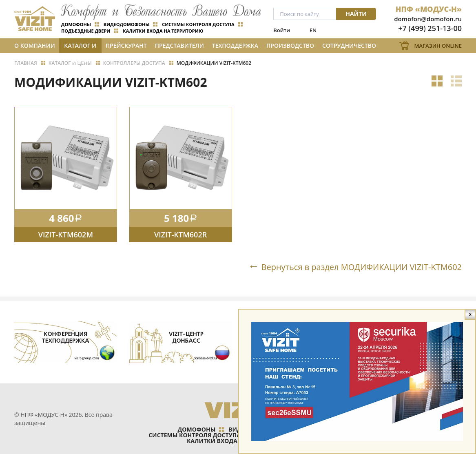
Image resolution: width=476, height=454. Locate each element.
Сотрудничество (349, 45)
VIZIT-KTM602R (180, 235)
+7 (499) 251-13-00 (430, 28)
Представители (179, 45)
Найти (356, 14)
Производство (290, 45)
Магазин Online (438, 46)
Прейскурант (126, 45)
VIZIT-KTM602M (66, 235)
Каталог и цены (80, 47)
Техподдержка (235, 45)
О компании (35, 45)
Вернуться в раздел (362, 267)
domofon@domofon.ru (428, 19)
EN (313, 30)
